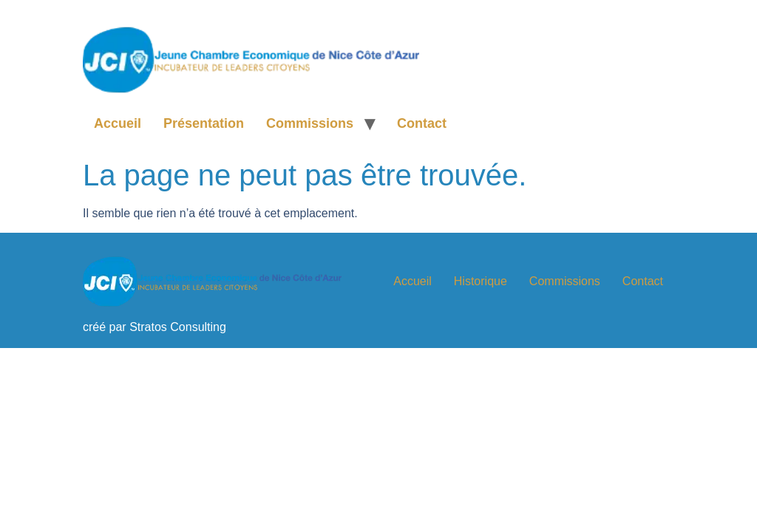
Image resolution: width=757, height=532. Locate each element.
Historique (481, 281)
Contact (422, 123)
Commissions (310, 123)
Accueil (118, 123)
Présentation (204, 123)
